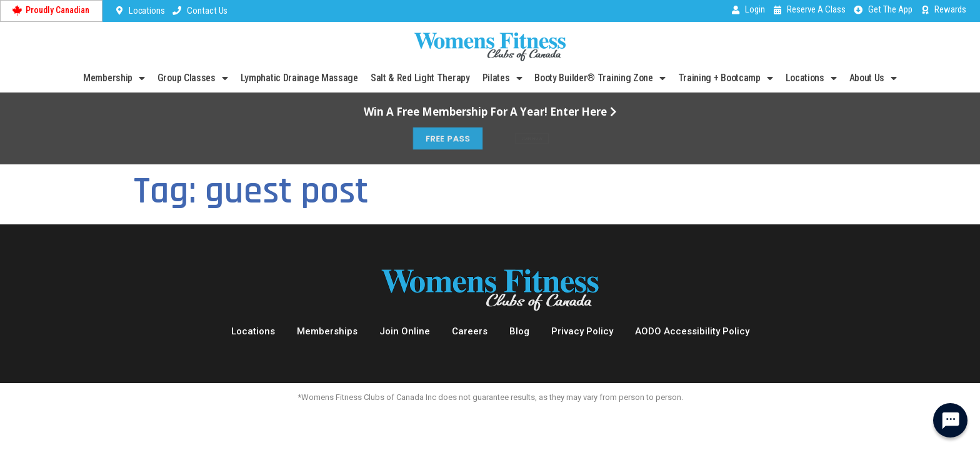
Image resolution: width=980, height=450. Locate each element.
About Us (873, 78)
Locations (811, 78)
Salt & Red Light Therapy (420, 78)
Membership (114, 78)
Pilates (502, 78)
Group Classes (193, 78)
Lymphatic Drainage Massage (299, 78)
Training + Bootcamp (726, 78)
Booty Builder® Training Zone (600, 78)
